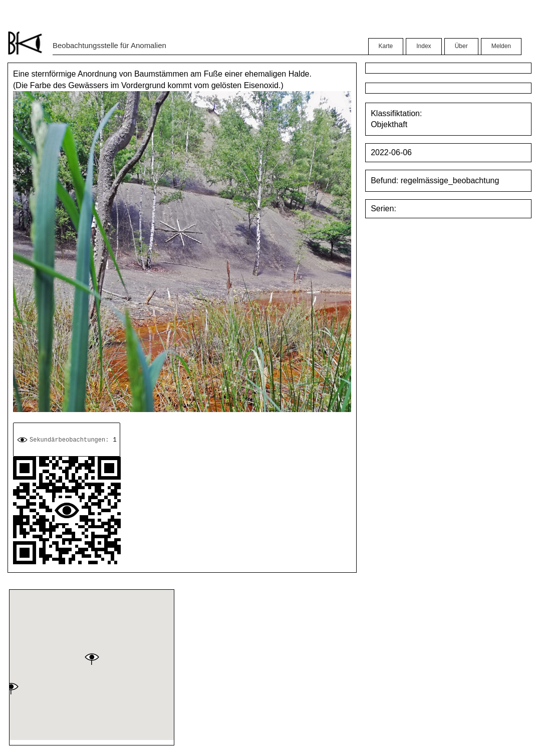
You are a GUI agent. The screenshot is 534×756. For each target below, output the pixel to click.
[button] (92, 659)
